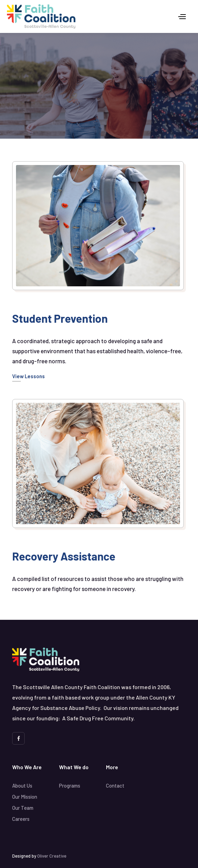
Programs (70, 785)
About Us (22, 785)
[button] (182, 16)
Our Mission (25, 797)
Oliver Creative (52, 856)
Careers (21, 819)
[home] (41, 16)
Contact (115, 785)
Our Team (23, 808)
